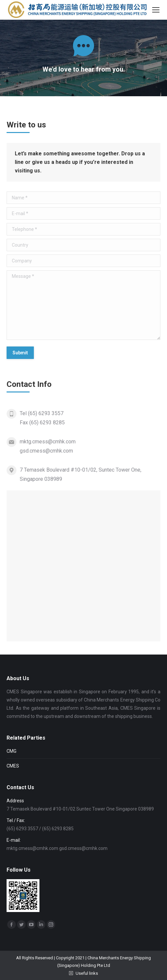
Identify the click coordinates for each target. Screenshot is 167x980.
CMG (12, 751)
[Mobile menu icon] (156, 10)
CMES (13, 766)
